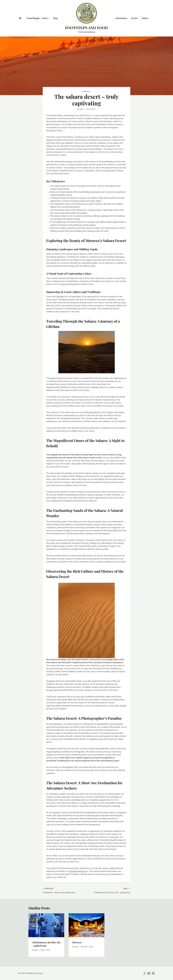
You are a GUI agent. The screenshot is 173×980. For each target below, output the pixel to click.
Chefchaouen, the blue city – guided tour (109, 890)
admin (82, 109)
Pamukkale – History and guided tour (64, 890)
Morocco (86, 92)
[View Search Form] (20, 18)
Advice (145, 18)
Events (134, 18)
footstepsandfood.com (78, 871)
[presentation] (46, 925)
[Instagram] (149, 973)
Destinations (121, 18)
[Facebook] (145, 973)
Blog (56, 18)
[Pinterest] (153, 973)
